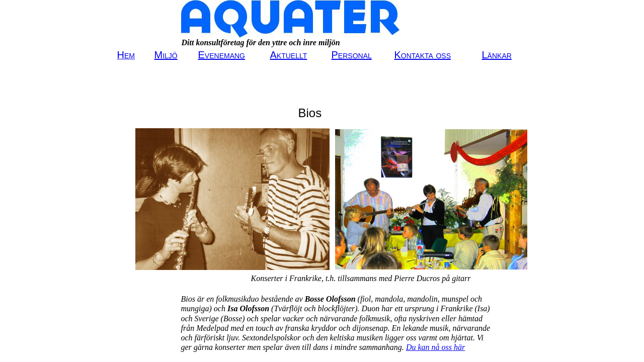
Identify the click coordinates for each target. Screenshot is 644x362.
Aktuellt (289, 55)
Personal (352, 55)
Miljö (166, 55)
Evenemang (222, 55)
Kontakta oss (423, 55)
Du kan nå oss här (435, 347)
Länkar (497, 55)
